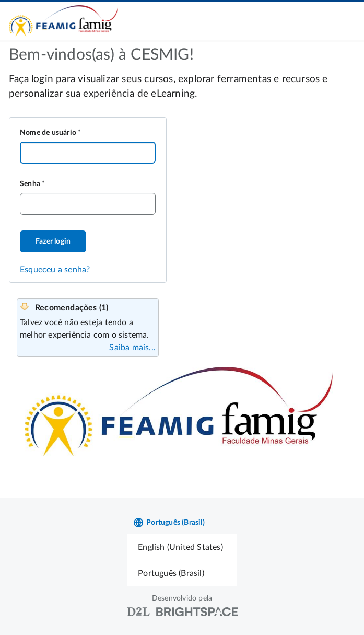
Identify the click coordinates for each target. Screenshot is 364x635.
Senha (30, 184)
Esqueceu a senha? (55, 270)
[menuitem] (182, 547)
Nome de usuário (48, 133)
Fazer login (53, 241)
